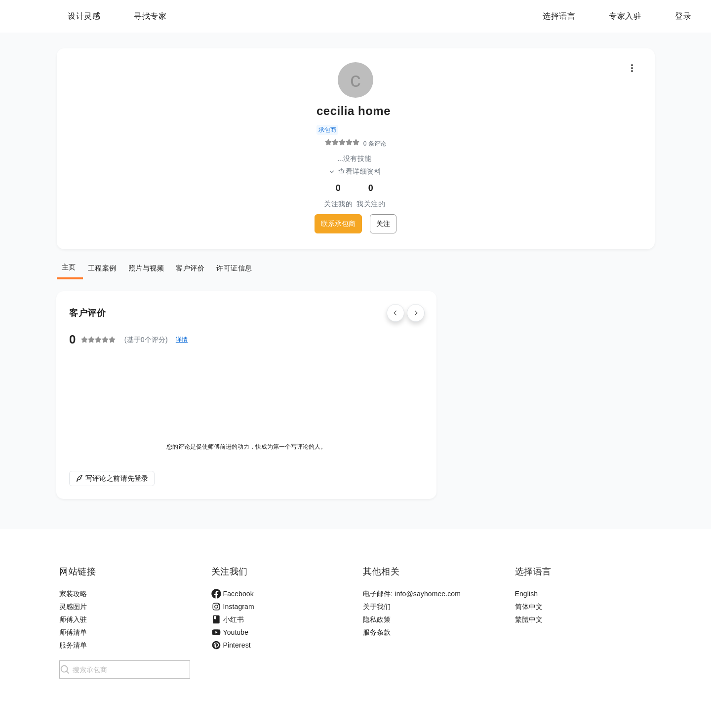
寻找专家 (212, 16)
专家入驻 (625, 16)
